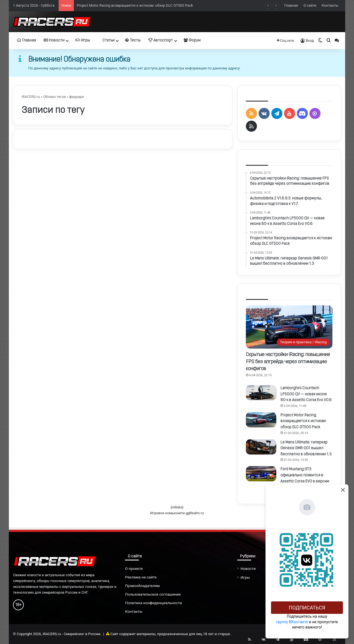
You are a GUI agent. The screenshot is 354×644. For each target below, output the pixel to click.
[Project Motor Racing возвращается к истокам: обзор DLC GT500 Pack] (261, 420)
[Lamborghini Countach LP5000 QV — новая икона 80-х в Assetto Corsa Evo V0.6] (261, 393)
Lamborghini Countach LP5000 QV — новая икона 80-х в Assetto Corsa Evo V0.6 (306, 394)
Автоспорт (161, 40)
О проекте (134, 568)
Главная (291, 5)
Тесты (133, 40)
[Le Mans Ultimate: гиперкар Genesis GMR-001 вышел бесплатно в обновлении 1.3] (261, 447)
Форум (192, 40)
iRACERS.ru (31, 97)
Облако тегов (55, 97)
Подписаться (307, 608)
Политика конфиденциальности (153, 603)
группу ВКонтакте (292, 622)
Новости (54, 40)
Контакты (330, 5)
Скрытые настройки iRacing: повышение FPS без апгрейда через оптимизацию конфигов (288, 362)
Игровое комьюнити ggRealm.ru (177, 513)
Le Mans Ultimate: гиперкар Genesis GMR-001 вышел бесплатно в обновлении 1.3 (306, 448)
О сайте (310, 5)
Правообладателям (142, 586)
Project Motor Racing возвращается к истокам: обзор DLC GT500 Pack (135, 5)
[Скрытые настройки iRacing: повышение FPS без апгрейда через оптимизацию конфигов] (289, 327)
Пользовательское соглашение (153, 594)
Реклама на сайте (141, 577)
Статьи (106, 40)
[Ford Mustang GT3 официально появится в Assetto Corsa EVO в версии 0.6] (261, 474)
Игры (83, 40)
